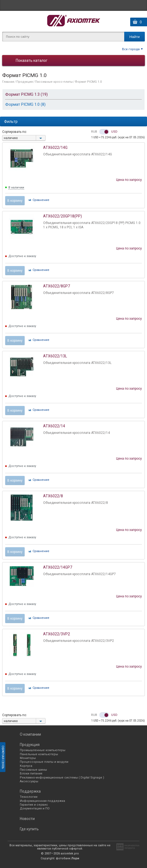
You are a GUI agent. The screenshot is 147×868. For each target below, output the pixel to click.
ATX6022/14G (55, 148)
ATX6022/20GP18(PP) (63, 216)
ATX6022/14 (54, 426)
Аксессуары (29, 781)
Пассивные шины (33, 770)
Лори (75, 858)
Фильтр (11, 121)
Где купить (29, 829)
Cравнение (41, 200)
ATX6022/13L (55, 356)
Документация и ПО (35, 808)
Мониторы (28, 758)
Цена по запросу (129, 180)
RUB (94, 132)
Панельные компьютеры (39, 754)
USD (114, 132)
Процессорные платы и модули (44, 762)
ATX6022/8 (53, 496)
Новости (27, 819)
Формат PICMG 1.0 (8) (25, 104)
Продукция (25, 82)
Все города (131, 49)
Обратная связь (3, 757)
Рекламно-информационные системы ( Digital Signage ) (62, 778)
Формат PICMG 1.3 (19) (26, 94)
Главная (8, 82)
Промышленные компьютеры (43, 750)
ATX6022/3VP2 (57, 634)
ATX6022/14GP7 (58, 567)
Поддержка (30, 791)
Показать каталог (32, 60)
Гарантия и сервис (34, 805)
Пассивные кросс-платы (54, 82)
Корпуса (26, 766)
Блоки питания (31, 773)
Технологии (29, 797)
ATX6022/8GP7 (57, 286)
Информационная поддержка (42, 801)
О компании (30, 734)
